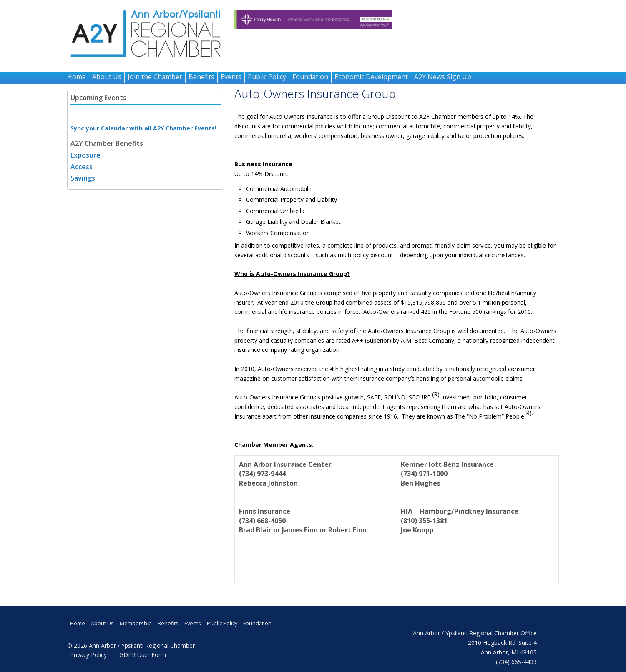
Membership (136, 623)
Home (77, 77)
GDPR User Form (143, 655)
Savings (83, 178)
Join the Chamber (155, 77)
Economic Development (371, 77)
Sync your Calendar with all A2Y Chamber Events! (143, 128)
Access (82, 167)
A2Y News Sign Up (443, 77)
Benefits (201, 77)
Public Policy (267, 77)
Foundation (310, 77)
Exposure (85, 155)
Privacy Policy (88, 655)
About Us (107, 77)
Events (231, 77)
